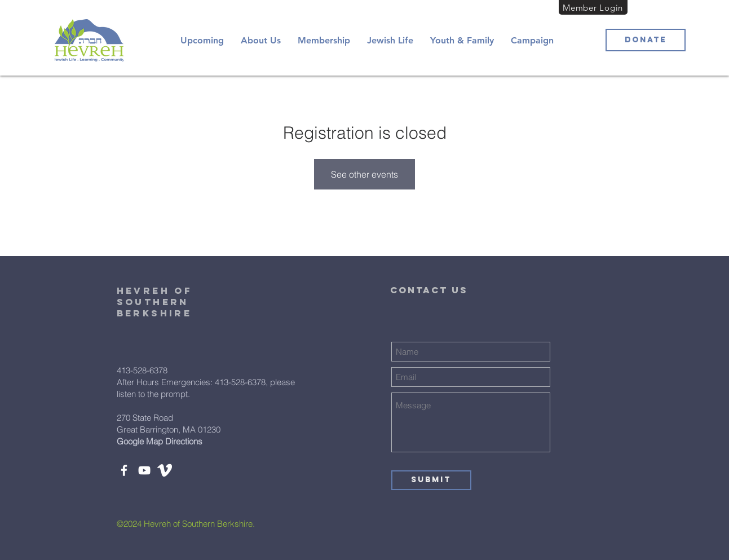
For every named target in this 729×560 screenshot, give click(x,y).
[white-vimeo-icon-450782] (165, 470)
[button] (261, 40)
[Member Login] (593, 7)
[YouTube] (144, 470)
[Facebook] (124, 470)
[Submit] (431, 480)
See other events (364, 174)
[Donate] (646, 40)
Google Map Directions (160, 441)
